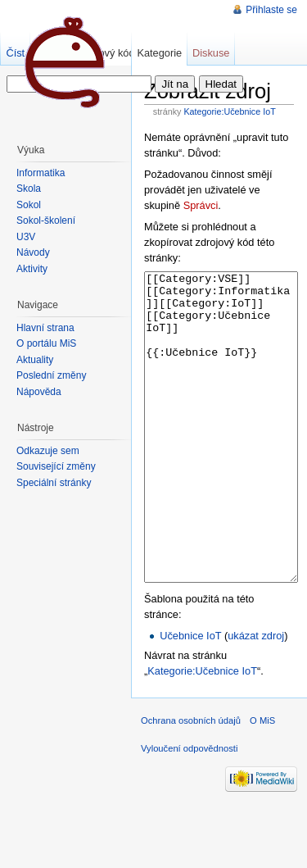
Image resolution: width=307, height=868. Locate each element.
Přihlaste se (271, 10)
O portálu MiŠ (46, 343)
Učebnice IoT (190, 697)
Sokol (29, 205)
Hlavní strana (45, 328)
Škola (29, 189)
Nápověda (39, 392)
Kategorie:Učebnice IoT (229, 111)
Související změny (56, 466)
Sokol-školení (46, 220)
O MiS (262, 782)
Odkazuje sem (48, 451)
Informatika (41, 173)
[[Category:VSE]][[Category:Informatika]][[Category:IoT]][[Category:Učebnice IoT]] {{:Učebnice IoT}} (221, 458)
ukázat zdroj (256, 697)
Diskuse (211, 53)
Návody (33, 252)
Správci (201, 205)
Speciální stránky (54, 483)
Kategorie (159, 53)
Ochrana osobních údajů (191, 782)
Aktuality (35, 360)
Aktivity (32, 269)
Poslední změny (51, 375)
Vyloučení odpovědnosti (189, 810)
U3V (26, 237)
